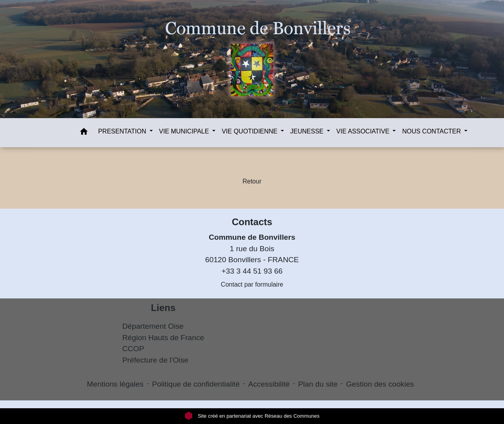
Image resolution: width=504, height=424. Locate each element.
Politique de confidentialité (196, 384)
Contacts (252, 222)
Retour (252, 181)
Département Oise (153, 326)
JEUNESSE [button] (308, 131)
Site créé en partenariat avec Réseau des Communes (252, 416)
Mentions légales (115, 384)
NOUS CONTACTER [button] (432, 131)
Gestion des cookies (380, 384)
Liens (163, 308)
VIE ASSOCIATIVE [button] (364, 131)
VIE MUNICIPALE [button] (185, 131)
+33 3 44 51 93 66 (252, 271)
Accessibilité (269, 384)
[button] (84, 133)
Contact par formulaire (252, 284)
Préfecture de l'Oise (156, 360)
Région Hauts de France (163, 338)
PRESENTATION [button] (123, 131)
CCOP (133, 349)
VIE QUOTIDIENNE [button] (250, 131)
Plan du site (318, 384)
